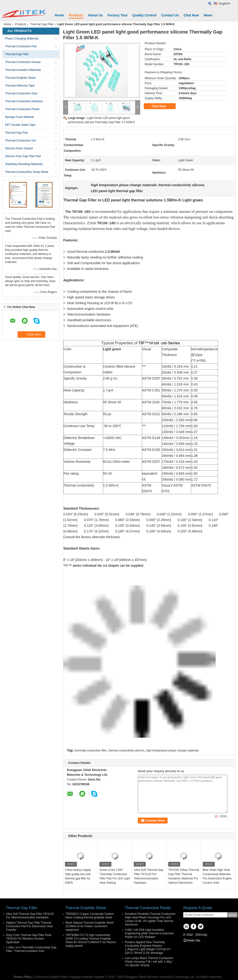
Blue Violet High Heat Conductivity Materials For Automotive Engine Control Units (217, 876)
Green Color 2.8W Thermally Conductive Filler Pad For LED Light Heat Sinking (115, 876)
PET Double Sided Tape (20, 125)
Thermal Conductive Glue (21, 93)
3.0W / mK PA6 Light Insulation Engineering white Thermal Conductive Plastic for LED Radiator (149, 933)
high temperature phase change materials (172, 751)
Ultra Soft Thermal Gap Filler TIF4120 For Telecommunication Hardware (148, 876)
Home (59, 15)
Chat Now (191, 15)
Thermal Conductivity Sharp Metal (27, 172)
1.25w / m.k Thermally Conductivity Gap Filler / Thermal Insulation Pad (31, 949)
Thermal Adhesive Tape (20, 86)
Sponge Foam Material (19, 117)
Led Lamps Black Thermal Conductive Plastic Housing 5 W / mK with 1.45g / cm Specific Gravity (149, 962)
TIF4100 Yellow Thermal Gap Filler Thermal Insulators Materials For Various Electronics (184, 876)
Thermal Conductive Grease (23, 62)
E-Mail (188, 935)
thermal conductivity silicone (126, 751)
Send (232, 915)
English (225, 4)
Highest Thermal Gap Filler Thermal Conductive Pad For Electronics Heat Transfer (29, 926)
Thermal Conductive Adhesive (24, 101)
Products (76, 15)
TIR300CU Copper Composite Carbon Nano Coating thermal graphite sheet (90, 916)
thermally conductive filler (91, 751)
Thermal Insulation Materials (23, 70)
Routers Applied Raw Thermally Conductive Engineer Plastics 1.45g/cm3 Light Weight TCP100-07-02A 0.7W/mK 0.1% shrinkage (148, 948)
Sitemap (201, 935)
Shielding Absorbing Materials (24, 164)
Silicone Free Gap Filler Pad (23, 156)
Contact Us (170, 15)
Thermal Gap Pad (16, 133)
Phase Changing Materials (22, 39)
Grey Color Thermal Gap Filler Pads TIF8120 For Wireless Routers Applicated (29, 939)
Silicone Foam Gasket (19, 148)
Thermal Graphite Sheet (20, 78)
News (208, 15)
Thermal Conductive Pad (21, 46)
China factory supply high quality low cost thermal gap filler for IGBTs (78, 876)
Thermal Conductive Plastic (22, 109)
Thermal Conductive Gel (20, 141)
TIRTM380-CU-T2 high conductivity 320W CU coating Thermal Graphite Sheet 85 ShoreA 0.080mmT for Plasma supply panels (91, 940)
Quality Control (144, 15)
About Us (95, 15)
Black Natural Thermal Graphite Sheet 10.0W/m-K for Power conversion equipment (90, 926)
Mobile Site (192, 941)
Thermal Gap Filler (42, 24)
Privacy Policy (23, 977)
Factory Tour (118, 15)
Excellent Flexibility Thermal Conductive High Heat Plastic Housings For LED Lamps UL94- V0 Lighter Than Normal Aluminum (150, 919)
